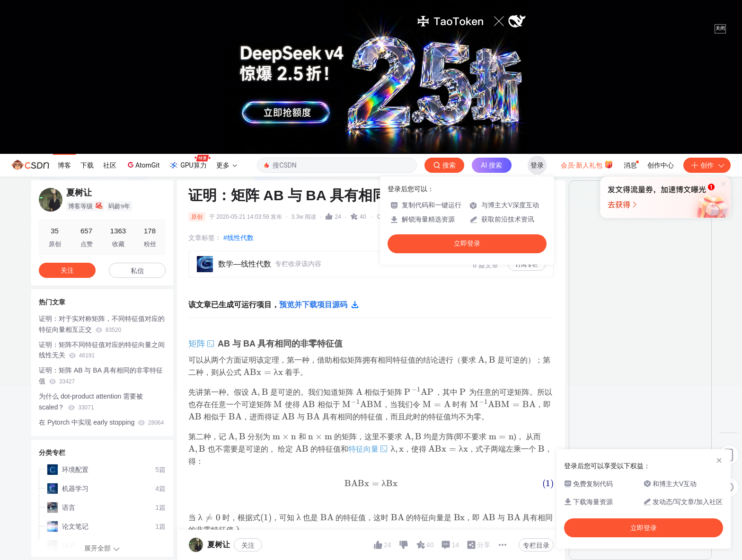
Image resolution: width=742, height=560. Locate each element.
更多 (227, 165)
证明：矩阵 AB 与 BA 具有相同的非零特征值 (101, 376)
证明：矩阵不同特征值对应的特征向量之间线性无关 (102, 350)
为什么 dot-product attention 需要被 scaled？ (91, 402)
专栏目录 (536, 545)
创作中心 (661, 165)
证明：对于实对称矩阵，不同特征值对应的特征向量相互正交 (102, 324)
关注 (248, 545)
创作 (707, 165)
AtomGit (143, 165)
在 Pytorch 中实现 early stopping (101, 422)
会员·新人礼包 (587, 164)
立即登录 (467, 244)
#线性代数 (238, 238)
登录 (537, 165)
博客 (64, 165)
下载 (87, 165)
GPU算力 (190, 162)
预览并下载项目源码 (319, 305)
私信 (137, 271)
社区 (110, 165)
